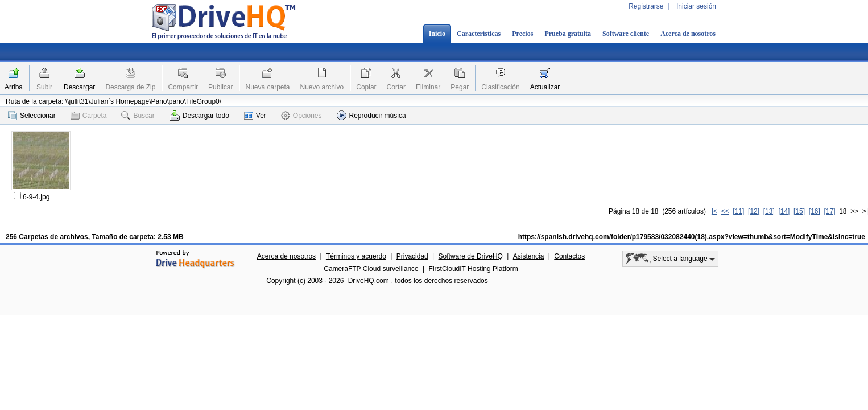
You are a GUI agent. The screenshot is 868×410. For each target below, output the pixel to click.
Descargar (79, 87)
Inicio (437, 34)
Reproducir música (371, 115)
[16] (815, 211)
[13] (769, 211)
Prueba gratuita (568, 34)
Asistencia (529, 256)
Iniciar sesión (696, 6)
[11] (738, 211)
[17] (829, 211)
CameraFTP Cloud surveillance (371, 269)
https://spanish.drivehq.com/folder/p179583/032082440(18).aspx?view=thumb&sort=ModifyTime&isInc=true (692, 237)
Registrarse (646, 6)
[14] (784, 211)
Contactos (569, 256)
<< (725, 211)
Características (479, 34)
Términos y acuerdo (356, 256)
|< (714, 211)
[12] (754, 211)
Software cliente (626, 34)
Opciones (301, 116)
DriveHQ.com (369, 281)
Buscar (138, 116)
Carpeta (89, 116)
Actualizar (545, 87)
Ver (255, 116)
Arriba (14, 87)
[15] (799, 211)
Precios (522, 34)
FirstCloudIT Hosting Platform (474, 269)
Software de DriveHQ (471, 256)
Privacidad (412, 256)
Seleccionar (32, 116)
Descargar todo (199, 116)
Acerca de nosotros (688, 34)
